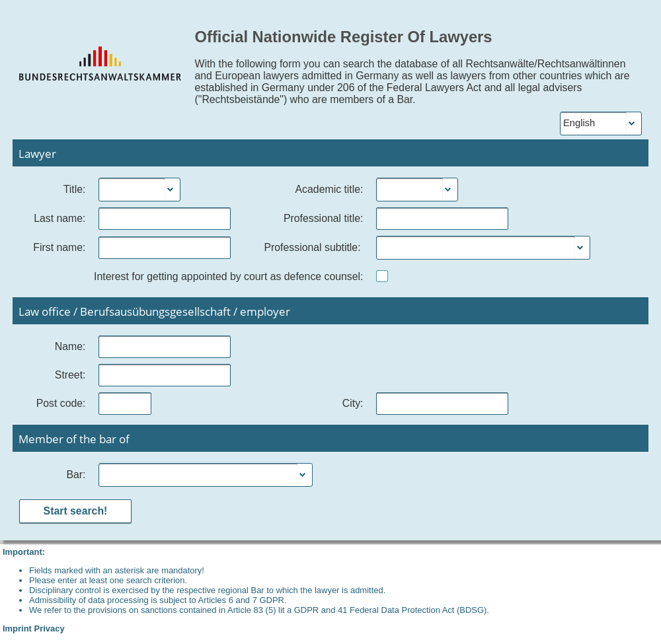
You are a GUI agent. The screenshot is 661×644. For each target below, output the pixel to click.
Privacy (50, 628)
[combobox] (132, 190)
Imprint (17, 628)
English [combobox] (579, 123)
